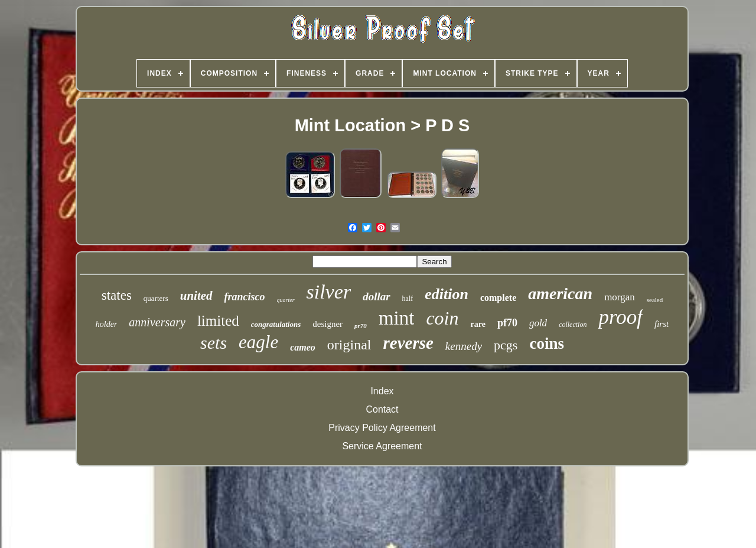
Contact (382, 409)
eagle (258, 342)
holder (107, 324)
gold (538, 323)
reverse (408, 343)
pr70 (361, 326)
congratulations (276, 324)
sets (214, 343)
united (196, 296)
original (349, 345)
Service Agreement (382, 446)
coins (547, 343)
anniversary (157, 322)
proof (620, 317)
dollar (376, 296)
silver (329, 292)
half (408, 299)
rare (478, 324)
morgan (620, 297)
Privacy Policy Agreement (382, 428)
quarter (286, 300)
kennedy (464, 346)
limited (218, 321)
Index (382, 391)
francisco (245, 297)
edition (447, 294)
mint (397, 318)
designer (328, 324)
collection (573, 325)
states (117, 295)
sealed (655, 300)
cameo (303, 347)
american (560, 294)
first (661, 324)
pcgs (506, 345)
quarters (156, 298)
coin (442, 318)
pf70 (507, 323)
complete (498, 298)
